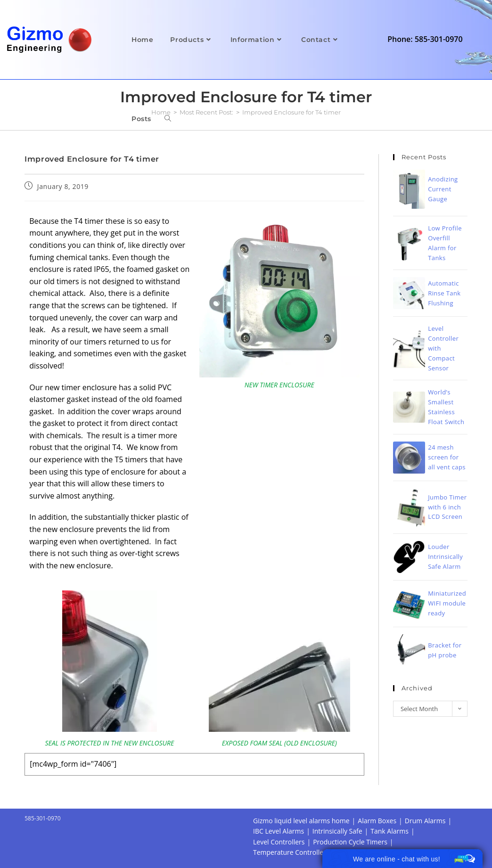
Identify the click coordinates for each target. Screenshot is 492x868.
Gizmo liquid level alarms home (301, 821)
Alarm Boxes (377, 821)
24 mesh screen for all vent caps (447, 457)
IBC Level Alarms (279, 831)
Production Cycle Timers (350, 842)
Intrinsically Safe (337, 831)
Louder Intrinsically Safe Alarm (445, 557)
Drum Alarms (425, 821)
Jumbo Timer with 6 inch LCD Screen (447, 507)
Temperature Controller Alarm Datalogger (317, 852)
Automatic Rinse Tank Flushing (444, 293)
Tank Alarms (389, 831)
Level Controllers (279, 842)
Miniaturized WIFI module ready (447, 603)
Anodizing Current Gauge (443, 189)
